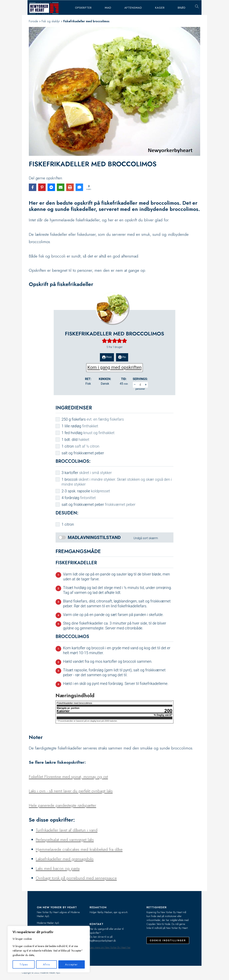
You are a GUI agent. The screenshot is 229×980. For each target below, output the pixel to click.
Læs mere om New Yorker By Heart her (110, 947)
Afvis (46, 964)
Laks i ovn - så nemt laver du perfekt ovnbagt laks (71, 791)
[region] (49, 949)
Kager (160, 8)
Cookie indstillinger (168, 940)
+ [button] (146, 385)
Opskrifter (83, 8)
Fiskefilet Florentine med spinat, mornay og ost (68, 777)
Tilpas (24, 964)
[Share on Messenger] (51, 187)
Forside (33, 21)
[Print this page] (70, 187)
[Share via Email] (61, 187)
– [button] (135, 385)
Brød (182, 8)
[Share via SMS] (79, 187)
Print (107, 357)
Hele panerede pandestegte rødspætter (62, 805)
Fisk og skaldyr (51, 21)
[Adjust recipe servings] (140, 385)
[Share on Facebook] (33, 187)
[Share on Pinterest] (42, 187)
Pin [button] (122, 357)
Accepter (71, 964)
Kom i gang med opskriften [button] (114, 367)
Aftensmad (133, 8)
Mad (108, 8)
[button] (104, 341)
